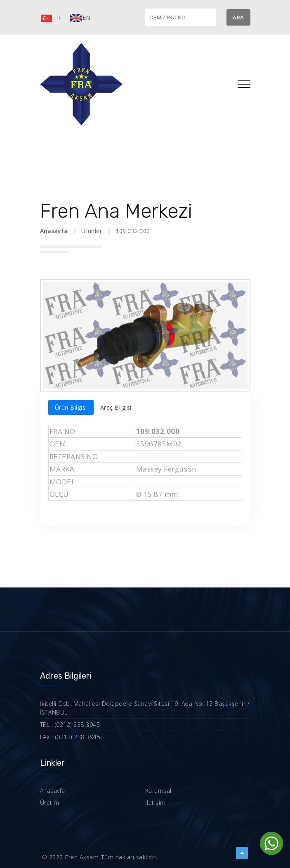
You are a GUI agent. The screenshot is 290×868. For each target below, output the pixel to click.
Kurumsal (158, 791)
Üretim (50, 803)
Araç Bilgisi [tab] (116, 407)
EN (80, 18)
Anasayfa (54, 231)
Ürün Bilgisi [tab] (71, 407)
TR (51, 18)
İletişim (156, 803)
